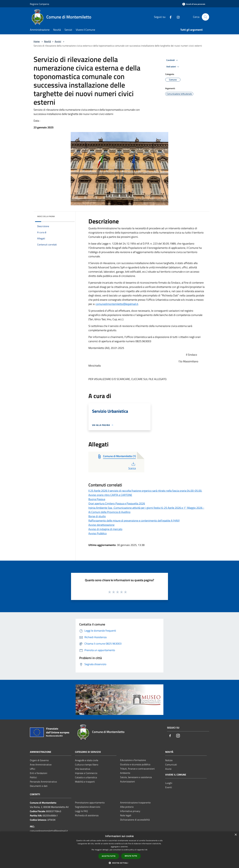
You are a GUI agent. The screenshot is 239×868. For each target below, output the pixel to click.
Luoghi (169, 783)
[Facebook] (169, 17)
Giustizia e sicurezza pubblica (135, 764)
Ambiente (125, 773)
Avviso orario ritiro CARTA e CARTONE (110, 495)
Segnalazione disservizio (88, 807)
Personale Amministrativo (43, 782)
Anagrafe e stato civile (87, 760)
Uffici (33, 769)
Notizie (169, 760)
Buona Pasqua (97, 499)
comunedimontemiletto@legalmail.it (117, 304)
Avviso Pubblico (98, 533)
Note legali (126, 815)
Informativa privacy (130, 811)
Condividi (173, 60)
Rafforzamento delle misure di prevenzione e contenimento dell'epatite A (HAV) (134, 521)
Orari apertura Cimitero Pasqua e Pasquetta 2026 (117, 503)
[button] (120, 863)
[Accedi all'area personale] (194, 4)
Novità (47, 41)
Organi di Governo (39, 760)
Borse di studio (97, 516)
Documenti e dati (39, 786)
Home (37, 41)
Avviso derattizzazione (101, 525)
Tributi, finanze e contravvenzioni (137, 769)
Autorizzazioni (128, 781)
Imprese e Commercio (86, 773)
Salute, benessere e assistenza (136, 777)
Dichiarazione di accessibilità (135, 820)
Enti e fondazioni (39, 773)
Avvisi (58, 41)
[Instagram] (177, 17)
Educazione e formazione (133, 760)
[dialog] (120, 850)
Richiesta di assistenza (87, 815)
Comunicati (171, 765)
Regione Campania (39, 4)
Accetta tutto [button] (109, 856)
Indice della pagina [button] (46, 216)
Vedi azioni (173, 67)
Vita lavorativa (83, 769)
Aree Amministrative (41, 765)
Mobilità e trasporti (85, 782)
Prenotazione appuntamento (90, 803)
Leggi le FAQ (81, 811)
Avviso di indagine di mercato (105, 529)
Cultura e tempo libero (87, 765)
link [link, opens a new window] (146, 850)
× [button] (236, 835)
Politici (33, 777)
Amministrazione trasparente (135, 803)
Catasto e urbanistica (86, 777)
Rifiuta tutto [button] (131, 856)
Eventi (169, 787)
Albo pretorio (127, 807)
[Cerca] (205, 17)
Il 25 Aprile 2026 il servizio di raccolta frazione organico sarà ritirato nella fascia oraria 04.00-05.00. (145, 491)
